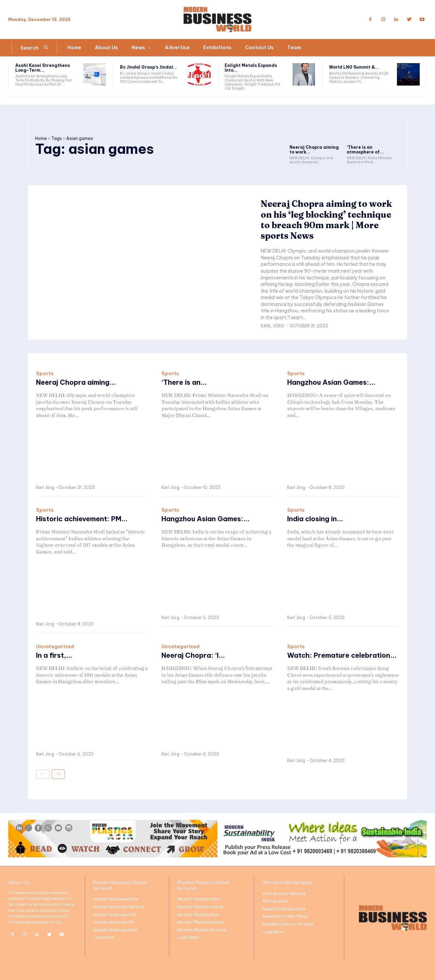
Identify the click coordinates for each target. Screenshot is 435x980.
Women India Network (284, 894)
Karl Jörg (272, 326)
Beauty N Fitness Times (285, 916)
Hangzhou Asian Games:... (331, 382)
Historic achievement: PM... (82, 519)
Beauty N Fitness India (284, 909)
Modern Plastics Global (200, 907)
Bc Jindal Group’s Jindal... (149, 67)
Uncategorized (55, 647)
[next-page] (58, 774)
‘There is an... (184, 382)
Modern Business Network (119, 907)
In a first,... (54, 655)
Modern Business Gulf (115, 915)
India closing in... (315, 519)
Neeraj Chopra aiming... (76, 382)
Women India (275, 901)
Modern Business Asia (115, 930)
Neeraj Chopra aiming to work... (314, 150)
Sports (45, 374)
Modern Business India (116, 899)
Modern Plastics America (202, 930)
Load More (104, 937)
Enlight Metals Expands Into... (251, 68)
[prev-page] (43, 774)
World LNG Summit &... (354, 67)
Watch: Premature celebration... (342, 655)
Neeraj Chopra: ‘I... (193, 655)
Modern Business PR (113, 922)
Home (41, 138)
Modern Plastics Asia (198, 915)
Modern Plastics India (198, 899)
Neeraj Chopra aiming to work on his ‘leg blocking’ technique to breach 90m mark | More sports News (316, 220)
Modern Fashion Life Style (288, 924)
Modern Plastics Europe (201, 922)
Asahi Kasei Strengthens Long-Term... (43, 68)
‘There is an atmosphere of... (365, 150)
